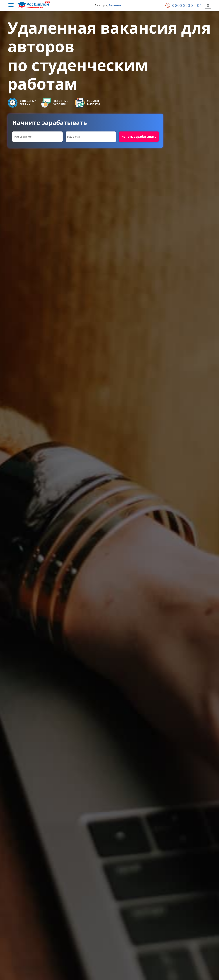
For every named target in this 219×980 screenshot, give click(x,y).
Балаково (115, 5)
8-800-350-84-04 (187, 5)
